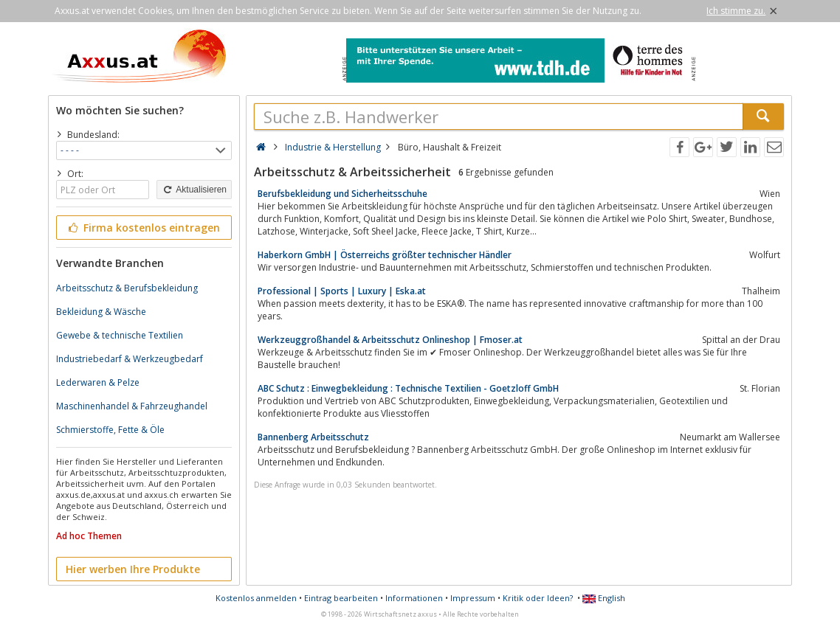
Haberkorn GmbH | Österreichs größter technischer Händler (385, 255)
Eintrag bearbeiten (341, 598)
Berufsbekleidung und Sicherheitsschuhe (342, 194)
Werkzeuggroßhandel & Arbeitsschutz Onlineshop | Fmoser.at (390, 340)
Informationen (414, 598)
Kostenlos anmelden (256, 598)
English (604, 598)
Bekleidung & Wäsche (101, 312)
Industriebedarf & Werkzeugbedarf (130, 359)
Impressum (473, 598)
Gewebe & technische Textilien (120, 335)
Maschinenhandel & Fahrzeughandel (132, 406)
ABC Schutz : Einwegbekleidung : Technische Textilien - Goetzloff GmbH (408, 388)
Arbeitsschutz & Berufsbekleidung (127, 288)
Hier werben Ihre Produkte (133, 569)
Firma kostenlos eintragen (143, 228)
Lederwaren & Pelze (98, 382)
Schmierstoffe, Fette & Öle (110, 430)
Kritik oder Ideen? (538, 598)
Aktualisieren (194, 190)
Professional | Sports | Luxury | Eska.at (342, 291)
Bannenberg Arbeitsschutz (313, 437)
